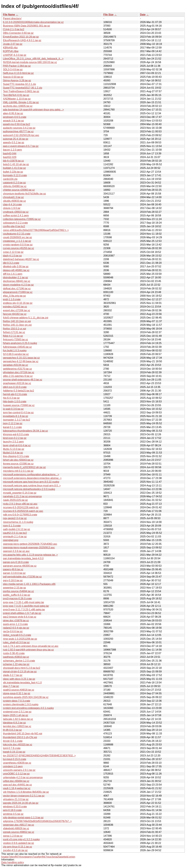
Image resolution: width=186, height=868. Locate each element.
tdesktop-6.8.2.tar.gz (14, 723)
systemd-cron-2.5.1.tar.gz (17, 712)
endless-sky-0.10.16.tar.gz (18, 303)
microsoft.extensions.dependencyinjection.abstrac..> (32, 478)
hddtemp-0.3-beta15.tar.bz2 (19, 391)
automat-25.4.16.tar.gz (16, 139)
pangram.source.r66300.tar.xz (20, 566)
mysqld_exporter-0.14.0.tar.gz (20, 493)
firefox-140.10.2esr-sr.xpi (17, 321)
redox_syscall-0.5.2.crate (17, 635)
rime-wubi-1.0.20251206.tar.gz (20, 639)
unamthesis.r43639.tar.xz (17, 763)
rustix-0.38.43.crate (14, 653)
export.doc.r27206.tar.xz (17, 310)
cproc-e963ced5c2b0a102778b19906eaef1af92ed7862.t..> (36, 230)
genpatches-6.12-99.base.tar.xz (21, 361)
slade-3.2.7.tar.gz (13, 675)
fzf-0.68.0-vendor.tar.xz (16, 354)
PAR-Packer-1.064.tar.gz (17, 66)
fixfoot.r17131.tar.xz (14, 332)
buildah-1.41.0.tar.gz (14, 168)
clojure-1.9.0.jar (12, 208)
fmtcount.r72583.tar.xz (15, 340)
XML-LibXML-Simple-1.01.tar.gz (21, 102)
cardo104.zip (10, 179)
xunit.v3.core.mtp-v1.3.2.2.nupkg (21, 839)
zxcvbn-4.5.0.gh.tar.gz (15, 850)
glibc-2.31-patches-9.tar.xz (18, 376)
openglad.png (11, 540)
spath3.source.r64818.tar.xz (19, 690)
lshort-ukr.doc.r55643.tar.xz (18, 460)
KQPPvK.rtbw (11, 51)
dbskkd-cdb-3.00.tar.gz (16, 266)
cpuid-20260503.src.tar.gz (18, 237)
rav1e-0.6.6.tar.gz (13, 631)
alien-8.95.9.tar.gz (13, 113)
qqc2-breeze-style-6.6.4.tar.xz (20, 617)
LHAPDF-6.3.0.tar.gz (15, 55)
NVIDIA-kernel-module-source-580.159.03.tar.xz (30, 62)
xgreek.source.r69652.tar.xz (19, 832)
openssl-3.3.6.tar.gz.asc (16, 551)
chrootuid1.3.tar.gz (13, 197)
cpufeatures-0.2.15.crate (17, 234)
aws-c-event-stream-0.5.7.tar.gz (21, 146)
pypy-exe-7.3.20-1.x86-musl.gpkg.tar (24, 602)
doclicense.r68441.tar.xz (17, 281)
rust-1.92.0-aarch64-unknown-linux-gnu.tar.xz (28, 650)
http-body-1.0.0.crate (15, 402)
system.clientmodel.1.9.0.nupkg (21, 704)
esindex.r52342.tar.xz (15, 307)
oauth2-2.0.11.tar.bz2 (15, 533)
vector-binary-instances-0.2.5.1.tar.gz (24, 796)
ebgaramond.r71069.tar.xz (18, 292)
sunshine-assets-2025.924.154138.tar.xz (26, 697)
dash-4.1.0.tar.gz (12, 256)
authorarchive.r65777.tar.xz (18, 131)
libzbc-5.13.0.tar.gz (14, 449)
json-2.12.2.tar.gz (13, 423)
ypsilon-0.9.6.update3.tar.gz (19, 843)
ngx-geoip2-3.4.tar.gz (15, 518)
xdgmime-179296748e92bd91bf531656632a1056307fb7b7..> (37, 821)
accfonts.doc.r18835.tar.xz (18, 106)
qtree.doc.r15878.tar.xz (16, 621)
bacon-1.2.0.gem (12, 150)
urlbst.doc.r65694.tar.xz (16, 781)
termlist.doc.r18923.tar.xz (17, 726)
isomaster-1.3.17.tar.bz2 (17, 420)
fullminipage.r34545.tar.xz (17, 347)
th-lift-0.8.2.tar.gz (12, 730)
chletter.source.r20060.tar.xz (19, 190)
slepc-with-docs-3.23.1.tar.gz (19, 679)
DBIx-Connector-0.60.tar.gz (18, 33)
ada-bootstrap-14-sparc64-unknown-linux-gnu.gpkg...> (33, 110)
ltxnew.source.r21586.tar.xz (18, 464)
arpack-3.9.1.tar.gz (13, 121)
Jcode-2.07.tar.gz (13, 44)
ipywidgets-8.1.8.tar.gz (16, 416)
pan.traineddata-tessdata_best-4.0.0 (23, 558)
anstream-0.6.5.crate (15, 117)
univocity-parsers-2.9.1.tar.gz (19, 770)
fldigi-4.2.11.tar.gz (13, 336)
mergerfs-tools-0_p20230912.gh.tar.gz (24, 467)
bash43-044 (10, 154)
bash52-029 (10, 157)
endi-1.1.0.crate (12, 299)
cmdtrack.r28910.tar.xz (16, 212)
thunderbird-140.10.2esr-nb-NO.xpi (23, 734)
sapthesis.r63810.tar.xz (16, 657)
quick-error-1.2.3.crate (15, 624)
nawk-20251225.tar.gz (15, 500)
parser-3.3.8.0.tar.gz (14, 573)
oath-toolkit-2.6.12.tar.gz (17, 529)
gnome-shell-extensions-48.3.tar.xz (23, 380)
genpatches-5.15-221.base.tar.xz (21, 358)
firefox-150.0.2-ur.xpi (15, 329)
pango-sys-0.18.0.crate (16, 562)
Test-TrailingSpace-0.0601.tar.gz (21, 91)
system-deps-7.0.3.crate (17, 701)
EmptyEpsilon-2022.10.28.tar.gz (21, 37)
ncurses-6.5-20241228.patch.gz (21, 507)
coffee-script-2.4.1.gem (16, 216)
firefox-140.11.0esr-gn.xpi (17, 325)
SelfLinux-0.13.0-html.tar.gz (18, 73)
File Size (108, 15)
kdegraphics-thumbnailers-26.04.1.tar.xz (25, 431)
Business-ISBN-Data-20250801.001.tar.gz (27, 26)
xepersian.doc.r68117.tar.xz (19, 825)
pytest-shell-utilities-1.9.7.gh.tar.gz (22, 613)
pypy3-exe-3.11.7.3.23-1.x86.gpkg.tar (24, 610)
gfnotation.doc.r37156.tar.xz (19, 372)
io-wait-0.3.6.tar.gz (13, 409)
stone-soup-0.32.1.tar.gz (17, 693)
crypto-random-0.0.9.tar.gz (18, 245)
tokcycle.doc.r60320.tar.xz (18, 745)
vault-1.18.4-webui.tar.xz (17, 788)
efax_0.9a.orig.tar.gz (14, 296)
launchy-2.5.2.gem (13, 442)
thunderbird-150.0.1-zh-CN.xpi (20, 737)
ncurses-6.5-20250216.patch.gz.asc (23, 511)
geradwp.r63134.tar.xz (15, 365)
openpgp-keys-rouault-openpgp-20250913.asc (29, 548)
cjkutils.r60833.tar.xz (14, 201)
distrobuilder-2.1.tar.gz (15, 278)
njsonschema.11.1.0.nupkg (18, 522)
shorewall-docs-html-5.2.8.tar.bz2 (22, 668)
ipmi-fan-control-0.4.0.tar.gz (18, 413)
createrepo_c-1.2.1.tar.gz (17, 241)
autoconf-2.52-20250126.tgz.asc (21, 135)
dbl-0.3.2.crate (11, 263)
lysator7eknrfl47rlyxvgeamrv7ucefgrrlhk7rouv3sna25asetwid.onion (38, 857)
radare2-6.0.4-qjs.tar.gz (16, 628)
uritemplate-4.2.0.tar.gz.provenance (23, 777)
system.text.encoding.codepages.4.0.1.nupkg (28, 708)
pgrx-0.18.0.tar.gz (13, 580)
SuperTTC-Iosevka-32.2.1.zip (19, 84)
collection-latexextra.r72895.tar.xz (22, 219)
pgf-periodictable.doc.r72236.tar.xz (22, 577)
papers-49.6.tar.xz (13, 569)
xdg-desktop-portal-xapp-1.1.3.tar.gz (23, 818)
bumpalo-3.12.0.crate (15, 175)
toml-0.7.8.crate (12, 748)
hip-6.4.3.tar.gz (11, 398)
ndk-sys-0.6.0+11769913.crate (20, 515)
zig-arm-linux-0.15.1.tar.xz (18, 847)
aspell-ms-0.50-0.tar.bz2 (17, 124)
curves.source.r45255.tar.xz (19, 248)
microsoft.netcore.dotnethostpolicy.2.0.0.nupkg (29, 489)
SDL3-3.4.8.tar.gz (13, 69)
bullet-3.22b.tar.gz (13, 172)
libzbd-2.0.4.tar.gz (13, 453)
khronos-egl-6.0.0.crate (16, 434)
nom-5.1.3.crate (12, 526)
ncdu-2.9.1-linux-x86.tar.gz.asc (20, 504)
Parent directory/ (12, 18)
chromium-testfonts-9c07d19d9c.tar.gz (24, 194)
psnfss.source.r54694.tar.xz (18, 591)
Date (143, 15)
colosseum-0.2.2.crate (15, 223)
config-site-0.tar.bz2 (14, 226)
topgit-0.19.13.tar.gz (14, 752)
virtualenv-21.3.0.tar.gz (16, 799)
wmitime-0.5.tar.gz (13, 814)
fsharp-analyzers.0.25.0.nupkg (20, 343)
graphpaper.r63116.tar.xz (17, 383)
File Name (9, 15)
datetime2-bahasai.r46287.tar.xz (21, 259)
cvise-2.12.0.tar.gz (13, 252)
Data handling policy (13, 862)
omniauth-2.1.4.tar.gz (15, 537)
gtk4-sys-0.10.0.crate (15, 387)
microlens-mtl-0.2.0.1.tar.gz (18, 471)
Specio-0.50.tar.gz (13, 77)
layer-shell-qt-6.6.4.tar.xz (17, 445)
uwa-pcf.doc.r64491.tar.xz (17, 785)
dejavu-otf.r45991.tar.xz (16, 270)
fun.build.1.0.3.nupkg (15, 351)
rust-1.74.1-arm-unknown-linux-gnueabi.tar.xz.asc (31, 646)
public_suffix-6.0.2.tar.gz (17, 595)
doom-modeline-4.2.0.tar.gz (18, 285)
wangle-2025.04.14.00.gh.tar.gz (21, 803)
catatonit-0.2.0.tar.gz (14, 183)
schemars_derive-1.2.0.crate (19, 661)
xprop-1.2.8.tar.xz (13, 836)
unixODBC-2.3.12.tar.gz (16, 774)
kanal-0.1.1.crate (12, 427)
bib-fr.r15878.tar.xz (13, 161)
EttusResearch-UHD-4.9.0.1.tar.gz (22, 40)
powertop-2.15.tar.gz (15, 588)
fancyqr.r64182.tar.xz (15, 314)
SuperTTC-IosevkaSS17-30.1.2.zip (23, 88)
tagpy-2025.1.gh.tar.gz (16, 715)
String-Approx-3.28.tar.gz (17, 80)
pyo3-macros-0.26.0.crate (17, 599)
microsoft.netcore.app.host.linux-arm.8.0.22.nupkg (31, 482)
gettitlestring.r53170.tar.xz (17, 369)
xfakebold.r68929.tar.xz (16, 828)
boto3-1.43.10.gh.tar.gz (16, 164)
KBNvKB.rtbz (10, 48)
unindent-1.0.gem (13, 766)
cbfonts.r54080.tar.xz (15, 186)
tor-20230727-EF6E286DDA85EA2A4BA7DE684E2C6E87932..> (39, 756)
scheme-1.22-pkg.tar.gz (16, 664)
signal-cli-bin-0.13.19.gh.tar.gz (20, 672)
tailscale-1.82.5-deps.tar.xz (18, 719)
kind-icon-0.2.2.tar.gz (15, 438)
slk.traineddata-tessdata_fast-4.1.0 (22, 683)
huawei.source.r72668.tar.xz (19, 405)
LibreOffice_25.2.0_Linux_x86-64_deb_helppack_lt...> (33, 59)
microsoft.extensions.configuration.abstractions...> (31, 475)
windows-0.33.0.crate (15, 807)
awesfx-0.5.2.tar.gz (14, 142)
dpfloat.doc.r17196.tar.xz (17, 289)
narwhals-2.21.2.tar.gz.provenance (22, 496)
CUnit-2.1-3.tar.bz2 (14, 29)
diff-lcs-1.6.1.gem (13, 274)
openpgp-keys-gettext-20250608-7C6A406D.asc (30, 544)
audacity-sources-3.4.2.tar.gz (19, 128)
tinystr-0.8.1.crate (13, 741)
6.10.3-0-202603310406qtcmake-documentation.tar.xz (33, 22)
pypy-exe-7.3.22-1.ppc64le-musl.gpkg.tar (26, 606)
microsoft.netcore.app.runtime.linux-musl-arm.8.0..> (32, 486)
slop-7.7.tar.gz (11, 686)
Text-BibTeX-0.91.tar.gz (16, 95)
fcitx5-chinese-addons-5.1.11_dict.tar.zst (26, 318)
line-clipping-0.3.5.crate (16, 456)
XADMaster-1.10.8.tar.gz (17, 99)
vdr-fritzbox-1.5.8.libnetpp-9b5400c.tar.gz (26, 792)
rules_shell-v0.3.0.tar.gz (16, 642)
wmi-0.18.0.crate (12, 810)
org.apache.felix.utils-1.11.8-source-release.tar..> (30, 555)
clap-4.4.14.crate (12, 204)
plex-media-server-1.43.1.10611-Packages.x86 (29, 584)
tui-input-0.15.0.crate (15, 759)
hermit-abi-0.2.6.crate (15, 394)
